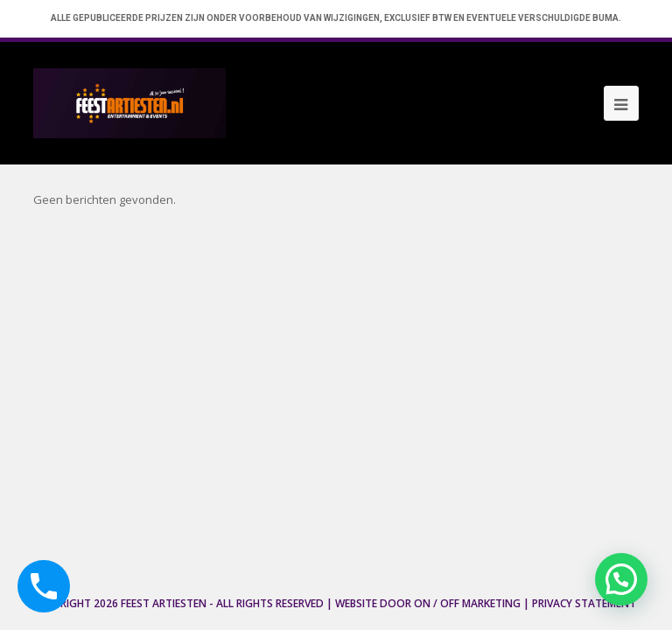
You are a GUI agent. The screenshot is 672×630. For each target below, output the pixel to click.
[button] (621, 579)
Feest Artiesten (164, 603)
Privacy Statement (584, 603)
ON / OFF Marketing (467, 603)
